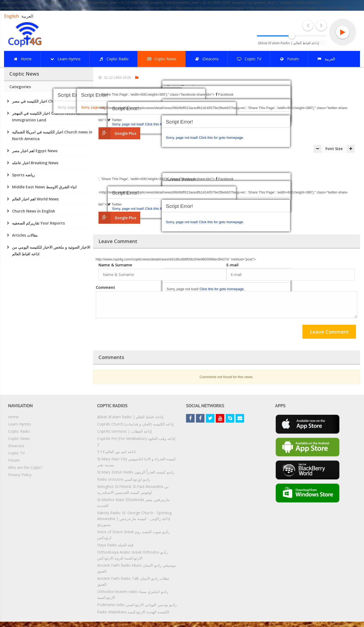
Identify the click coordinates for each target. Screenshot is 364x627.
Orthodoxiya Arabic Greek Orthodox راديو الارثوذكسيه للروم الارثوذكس (132, 555)
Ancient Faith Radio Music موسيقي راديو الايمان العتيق (137, 568)
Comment (105, 287)
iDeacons (16, 446)
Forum (14, 460)
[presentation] (136, 333)
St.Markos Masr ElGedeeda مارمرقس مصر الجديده (133, 503)
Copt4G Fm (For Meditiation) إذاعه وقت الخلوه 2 (136, 441)
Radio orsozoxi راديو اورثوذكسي (124, 479)
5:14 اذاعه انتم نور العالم (116, 452)
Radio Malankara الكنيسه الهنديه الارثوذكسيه (133, 612)
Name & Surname (115, 265)
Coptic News (19, 438)
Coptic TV (16, 453)
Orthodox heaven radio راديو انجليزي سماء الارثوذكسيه (133, 594)
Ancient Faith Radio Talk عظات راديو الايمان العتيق (133, 581)
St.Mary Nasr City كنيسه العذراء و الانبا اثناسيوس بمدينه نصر (136, 462)
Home (13, 417)
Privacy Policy (20, 475)
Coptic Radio (19, 431)
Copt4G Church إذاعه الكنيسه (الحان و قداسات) (135, 424)
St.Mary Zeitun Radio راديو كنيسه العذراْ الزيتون (136, 472)
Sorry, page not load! (182, 138)
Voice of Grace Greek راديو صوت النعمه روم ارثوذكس (133, 535)
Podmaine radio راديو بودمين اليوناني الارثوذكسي (137, 605)
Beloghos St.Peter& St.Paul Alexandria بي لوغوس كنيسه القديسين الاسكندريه (133, 489)
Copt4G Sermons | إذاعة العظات (124, 431)
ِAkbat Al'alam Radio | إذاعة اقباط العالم (130, 417)
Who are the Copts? (25, 467)
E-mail (232, 265)
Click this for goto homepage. (221, 138)
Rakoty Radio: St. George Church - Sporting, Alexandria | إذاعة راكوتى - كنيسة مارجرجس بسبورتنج (135, 519)
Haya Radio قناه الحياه (115, 545)
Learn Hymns (20, 424)
